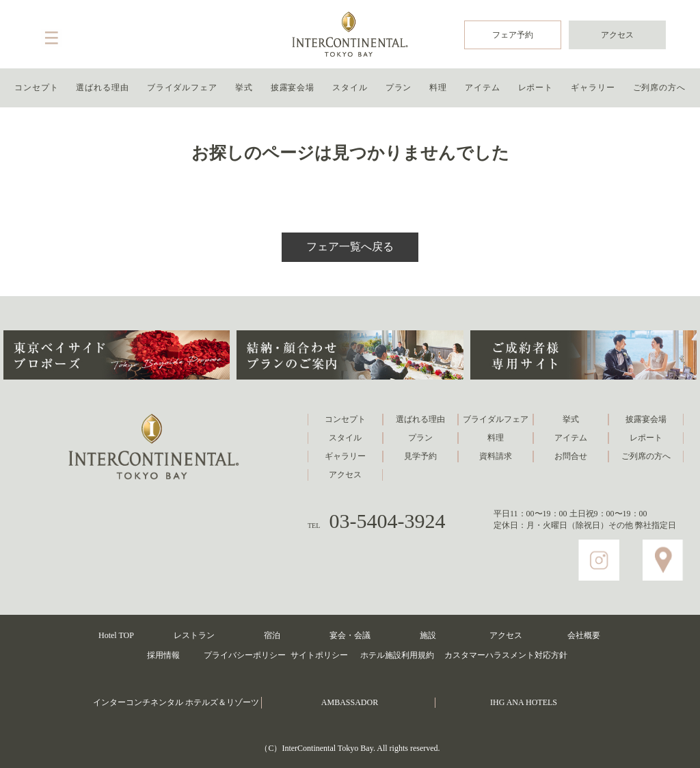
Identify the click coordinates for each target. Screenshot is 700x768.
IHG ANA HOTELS (524, 702)
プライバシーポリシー (245, 655)
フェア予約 (513, 35)
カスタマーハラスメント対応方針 (506, 655)
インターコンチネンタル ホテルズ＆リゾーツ (176, 702)
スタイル (350, 88)
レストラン (194, 635)
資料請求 (496, 456)
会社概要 (584, 635)
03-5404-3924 (388, 521)
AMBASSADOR (350, 702)
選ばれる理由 (102, 88)
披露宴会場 (293, 88)
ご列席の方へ (659, 88)
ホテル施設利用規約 (397, 655)
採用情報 (163, 655)
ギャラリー (593, 88)
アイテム (483, 88)
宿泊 (272, 635)
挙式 (244, 88)
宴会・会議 (350, 635)
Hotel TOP (116, 635)
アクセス (617, 35)
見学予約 (420, 456)
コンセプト (37, 88)
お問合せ (571, 456)
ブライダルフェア (182, 88)
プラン (399, 88)
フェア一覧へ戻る (350, 247)
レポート (536, 88)
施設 (428, 635)
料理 (438, 88)
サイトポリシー (319, 655)
